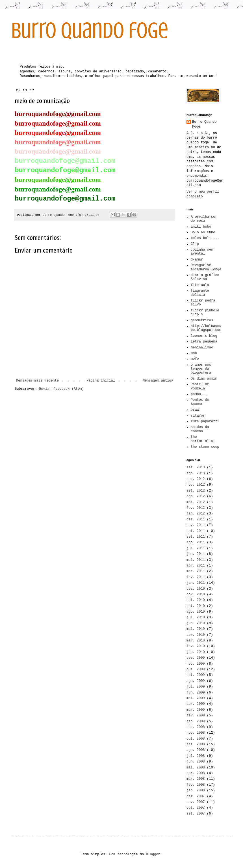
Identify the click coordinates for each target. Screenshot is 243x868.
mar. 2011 (196, 571)
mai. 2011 (196, 560)
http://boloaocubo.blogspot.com (206, 328)
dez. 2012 (196, 479)
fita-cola (200, 285)
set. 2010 (196, 606)
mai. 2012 (196, 502)
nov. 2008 (196, 733)
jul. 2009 (196, 687)
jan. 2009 (196, 721)
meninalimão (202, 348)
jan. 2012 (196, 514)
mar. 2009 (196, 710)
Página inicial (101, 381)
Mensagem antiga (158, 381)
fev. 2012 (196, 508)
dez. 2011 (196, 520)
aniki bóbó (201, 227)
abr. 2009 (196, 704)
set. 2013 (196, 468)
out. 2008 (196, 739)
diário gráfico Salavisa (205, 277)
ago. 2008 (196, 750)
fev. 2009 (196, 716)
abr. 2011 (196, 566)
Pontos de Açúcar (200, 402)
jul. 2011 (196, 548)
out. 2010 (196, 600)
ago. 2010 (196, 612)
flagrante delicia (200, 293)
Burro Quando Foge (204, 124)
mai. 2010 (196, 629)
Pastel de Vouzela (200, 386)
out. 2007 (196, 808)
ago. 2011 (196, 542)
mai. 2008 (196, 768)
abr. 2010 (196, 635)
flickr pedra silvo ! (203, 303)
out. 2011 (196, 531)
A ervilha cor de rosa (204, 219)
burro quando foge (90, 31)
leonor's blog (204, 336)
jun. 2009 (196, 693)
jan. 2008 (196, 791)
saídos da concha (200, 429)
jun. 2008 (196, 762)
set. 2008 (196, 744)
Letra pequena (204, 342)
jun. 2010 (196, 623)
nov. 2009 (196, 664)
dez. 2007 (196, 796)
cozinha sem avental (202, 252)
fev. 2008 (196, 785)
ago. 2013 (196, 473)
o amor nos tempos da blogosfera (201, 369)
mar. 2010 (196, 641)
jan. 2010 (196, 652)
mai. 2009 (196, 698)
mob (194, 353)
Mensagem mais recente (37, 381)
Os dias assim (204, 379)
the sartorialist (203, 439)
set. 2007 (196, 814)
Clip (195, 244)
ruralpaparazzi (205, 421)
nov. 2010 (196, 595)
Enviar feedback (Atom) (61, 389)
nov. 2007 (196, 802)
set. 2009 (196, 675)
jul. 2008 (196, 756)
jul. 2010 (196, 617)
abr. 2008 (196, 773)
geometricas (202, 320)
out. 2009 (196, 669)
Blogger (153, 854)
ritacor (198, 416)
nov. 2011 (196, 525)
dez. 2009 (196, 658)
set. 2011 (196, 537)
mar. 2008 (196, 779)
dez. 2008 (196, 727)
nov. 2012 (196, 485)
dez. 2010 (196, 589)
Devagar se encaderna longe (206, 267)
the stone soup (205, 447)
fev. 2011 (196, 577)
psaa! (196, 410)
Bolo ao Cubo (203, 232)
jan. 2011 (196, 583)
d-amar (197, 260)
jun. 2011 (196, 554)
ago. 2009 (196, 681)
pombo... (199, 394)
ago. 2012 (196, 496)
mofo (195, 359)
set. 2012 (196, 491)
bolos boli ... (205, 238)
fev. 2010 (196, 646)
